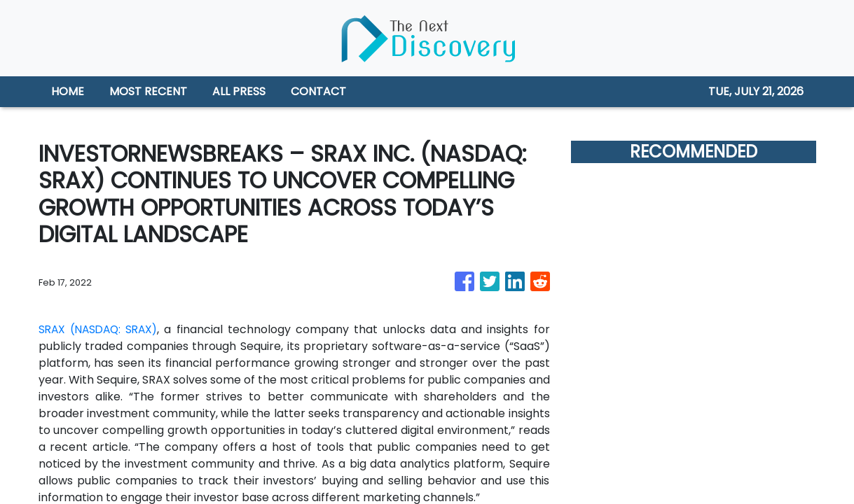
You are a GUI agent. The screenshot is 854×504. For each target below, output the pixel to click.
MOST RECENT (148, 91)
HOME (68, 91)
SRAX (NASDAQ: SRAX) (101, 329)
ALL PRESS (239, 91)
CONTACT (318, 91)
